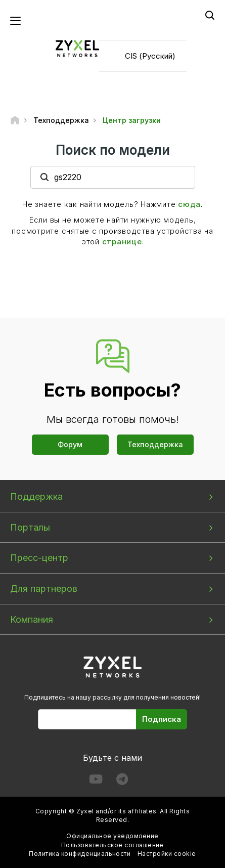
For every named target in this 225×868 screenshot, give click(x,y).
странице (122, 242)
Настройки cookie (167, 854)
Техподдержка (155, 444)
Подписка (162, 719)
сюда (189, 204)
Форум (70, 444)
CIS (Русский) (150, 56)
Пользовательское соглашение (112, 845)
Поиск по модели (113, 150)
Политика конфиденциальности (80, 854)
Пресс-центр (39, 558)
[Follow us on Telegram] (122, 781)
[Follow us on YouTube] (96, 781)
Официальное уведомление (112, 836)
